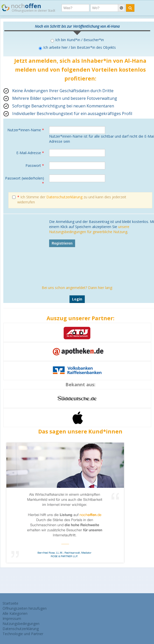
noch (28, 7)
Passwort (35, 165)
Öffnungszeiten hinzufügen (25, 608)
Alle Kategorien (15, 613)
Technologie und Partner (23, 634)
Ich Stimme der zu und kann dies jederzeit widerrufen (69, 199)
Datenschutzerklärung (64, 197)
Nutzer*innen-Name (26, 130)
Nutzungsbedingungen (21, 624)
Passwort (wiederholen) (25, 181)
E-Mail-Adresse (30, 153)
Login (77, 299)
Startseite (10, 603)
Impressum (12, 618)
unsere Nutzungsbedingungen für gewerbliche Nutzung (89, 229)
